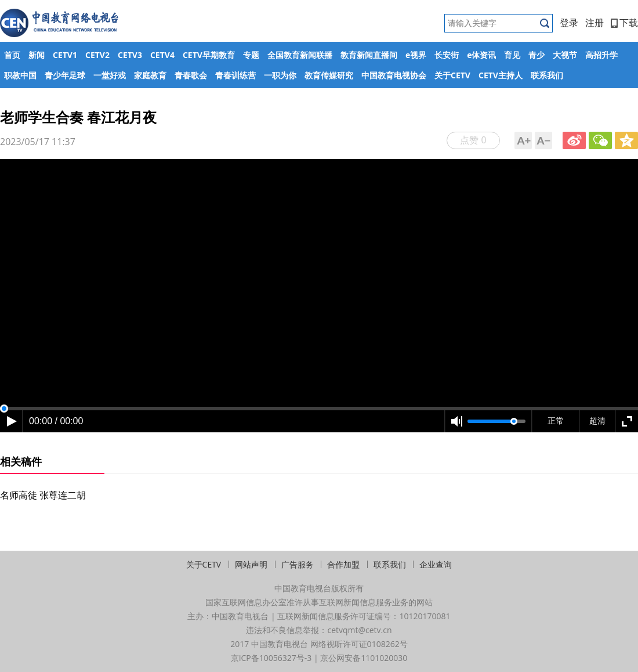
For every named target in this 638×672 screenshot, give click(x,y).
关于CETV (452, 75)
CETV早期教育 (209, 55)
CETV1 (65, 55)
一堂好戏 (110, 75)
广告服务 (298, 564)
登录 (569, 23)
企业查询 (436, 564)
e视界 (416, 55)
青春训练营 (235, 75)
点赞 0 (473, 140)
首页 (12, 55)
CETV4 (162, 55)
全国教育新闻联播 (300, 55)
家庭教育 (150, 75)
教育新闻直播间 (369, 55)
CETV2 (97, 55)
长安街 (447, 55)
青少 (536, 55)
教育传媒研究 (329, 75)
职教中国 (20, 75)
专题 (251, 55)
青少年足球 (65, 75)
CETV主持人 (501, 75)
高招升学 (601, 55)
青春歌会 (191, 75)
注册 (594, 23)
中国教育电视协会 (394, 75)
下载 (624, 23)
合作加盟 (343, 564)
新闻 (37, 55)
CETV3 (130, 55)
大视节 (565, 55)
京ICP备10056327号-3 (271, 658)
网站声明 (251, 564)
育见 (512, 55)
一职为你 (280, 75)
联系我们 (547, 75)
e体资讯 (481, 55)
